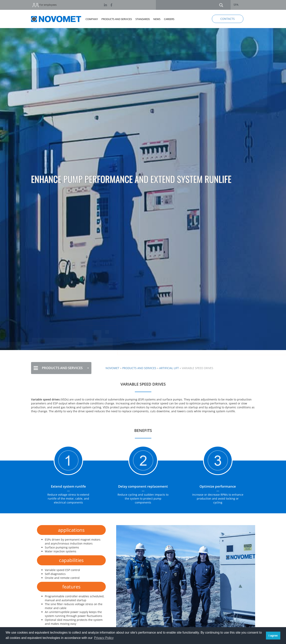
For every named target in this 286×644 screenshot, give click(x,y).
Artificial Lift (169, 368)
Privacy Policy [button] (104, 638)
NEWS (157, 19)
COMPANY (92, 19)
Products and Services (139, 368)
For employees (45, 5)
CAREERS (169, 19)
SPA (236, 5)
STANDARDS (143, 19)
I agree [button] (273, 636)
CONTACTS (228, 19)
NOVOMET (112, 368)
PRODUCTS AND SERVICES (117, 19)
